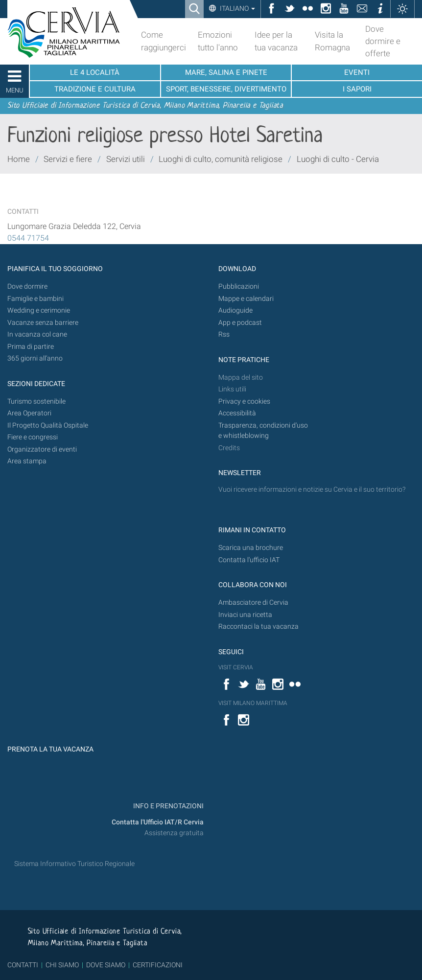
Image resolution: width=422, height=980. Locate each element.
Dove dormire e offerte (383, 41)
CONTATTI (23, 965)
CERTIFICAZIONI (158, 965)
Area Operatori (29, 413)
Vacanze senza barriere (43, 323)
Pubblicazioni (239, 286)
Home (19, 159)
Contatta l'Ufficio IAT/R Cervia (158, 822)
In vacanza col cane (37, 334)
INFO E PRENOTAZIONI (168, 806)
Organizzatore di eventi (42, 449)
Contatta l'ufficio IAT (249, 560)
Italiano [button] (237, 8)
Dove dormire (27, 286)
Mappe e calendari (246, 299)
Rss (224, 334)
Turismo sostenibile (36, 401)
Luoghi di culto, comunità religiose (221, 159)
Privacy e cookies (244, 401)
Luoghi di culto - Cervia (338, 159)
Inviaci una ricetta (245, 615)
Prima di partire (31, 347)
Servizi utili (126, 159)
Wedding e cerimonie (39, 310)
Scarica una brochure (251, 548)
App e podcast (240, 323)
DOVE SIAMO (105, 965)
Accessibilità (237, 413)
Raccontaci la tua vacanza (258, 627)
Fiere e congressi (33, 437)
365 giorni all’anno (35, 358)
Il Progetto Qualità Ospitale (48, 425)
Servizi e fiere (68, 159)
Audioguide (235, 310)
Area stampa (27, 461)
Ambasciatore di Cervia (253, 603)
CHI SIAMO (62, 965)
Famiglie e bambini (35, 299)
